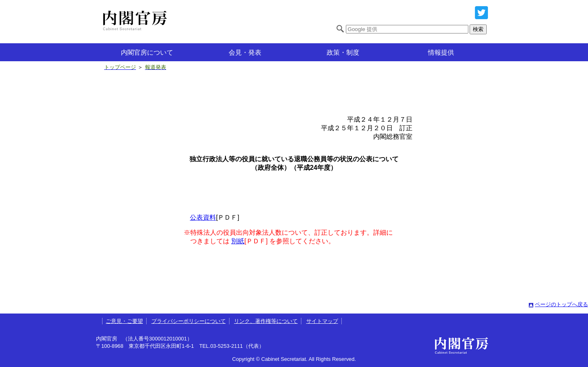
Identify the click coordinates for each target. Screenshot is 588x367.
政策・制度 (343, 52)
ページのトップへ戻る (561, 304)
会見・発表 (245, 52)
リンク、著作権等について (266, 321)
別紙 (238, 241)
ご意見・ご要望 (124, 321)
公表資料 (203, 217)
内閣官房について (147, 52)
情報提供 (441, 52)
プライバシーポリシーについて (189, 321)
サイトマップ (322, 321)
